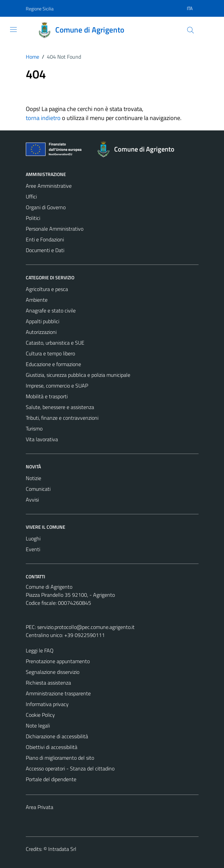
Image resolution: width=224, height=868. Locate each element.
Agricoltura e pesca (47, 289)
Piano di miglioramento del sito (60, 758)
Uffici (31, 196)
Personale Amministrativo (55, 229)
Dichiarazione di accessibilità (57, 736)
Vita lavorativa (42, 439)
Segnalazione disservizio (53, 672)
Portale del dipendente (51, 779)
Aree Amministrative (49, 186)
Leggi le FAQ (40, 650)
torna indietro (43, 118)
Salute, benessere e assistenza (60, 407)
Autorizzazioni (41, 332)
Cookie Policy (40, 715)
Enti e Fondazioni (45, 239)
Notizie (33, 478)
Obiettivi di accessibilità (52, 747)
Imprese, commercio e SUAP (57, 386)
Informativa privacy (47, 704)
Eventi (33, 549)
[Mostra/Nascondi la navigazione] (13, 30)
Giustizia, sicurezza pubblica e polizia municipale (78, 375)
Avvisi (32, 500)
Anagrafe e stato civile (51, 310)
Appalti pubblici (43, 321)
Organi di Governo (46, 207)
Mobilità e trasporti (47, 396)
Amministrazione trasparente (58, 693)
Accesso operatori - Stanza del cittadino (70, 768)
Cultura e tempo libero (50, 353)
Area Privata (40, 807)
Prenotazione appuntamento (58, 661)
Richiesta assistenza (48, 683)
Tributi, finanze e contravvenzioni (62, 418)
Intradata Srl (62, 849)
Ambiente (37, 300)
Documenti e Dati (45, 250)
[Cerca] (190, 30)
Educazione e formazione (53, 364)
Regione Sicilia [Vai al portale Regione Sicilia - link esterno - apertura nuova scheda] (40, 9)
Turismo (34, 428)
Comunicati (38, 489)
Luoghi (33, 538)
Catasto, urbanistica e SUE (55, 343)
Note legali (38, 726)
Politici (33, 218)
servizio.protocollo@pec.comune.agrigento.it (86, 627)
